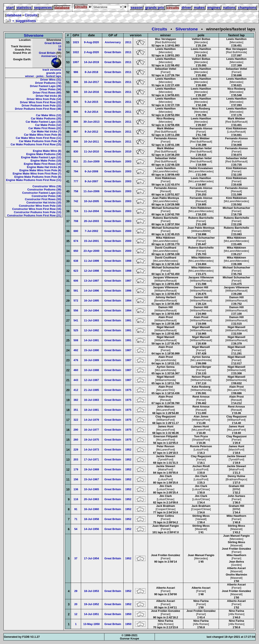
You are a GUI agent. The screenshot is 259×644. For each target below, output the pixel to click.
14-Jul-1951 (91, 614)
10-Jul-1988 (91, 370)
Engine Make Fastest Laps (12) (41, 157)
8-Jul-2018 (92, 72)
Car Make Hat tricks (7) (46, 131)
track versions (52, 70)
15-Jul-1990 (91, 350)
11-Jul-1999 (91, 261)
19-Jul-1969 (91, 469)
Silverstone (187, 29)
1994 (128, 301)
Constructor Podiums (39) (44, 190)
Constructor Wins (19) (47, 186)
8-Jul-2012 (92, 132)
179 (76, 469)
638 (76, 261)
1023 (76, 42)
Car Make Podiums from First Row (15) (36, 144)
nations (229, 8)
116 (76, 499)
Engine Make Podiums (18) (44, 154)
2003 (128, 161)
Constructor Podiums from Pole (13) (38, 212)
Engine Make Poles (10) (46, 161)
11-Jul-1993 (91, 320)
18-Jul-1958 (91, 519)
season (137, 8)
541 (76, 320)
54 (76, 529)
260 (76, 440)
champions (247, 8)
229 (76, 450)
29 (76, 591)
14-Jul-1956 (91, 529)
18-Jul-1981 (91, 410)
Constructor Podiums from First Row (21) (34, 215)
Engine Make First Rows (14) (42, 164)
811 (76, 161)
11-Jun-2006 (91, 191)
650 (76, 251)
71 (76, 519)
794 (76, 171)
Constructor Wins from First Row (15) (37, 209)
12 (76, 614)
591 (76, 291)
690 (76, 231)
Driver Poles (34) (50, 89)
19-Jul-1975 (91, 440)
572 (76, 301)
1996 (128, 291)
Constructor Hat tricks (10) (44, 202)
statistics (24, 8)
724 (76, 211)
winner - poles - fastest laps (43, 76)
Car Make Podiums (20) (46, 118)
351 (76, 410)
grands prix (155, 8)
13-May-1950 (91, 624)
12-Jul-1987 (91, 380)
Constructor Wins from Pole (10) (40, 206)
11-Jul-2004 (91, 211)
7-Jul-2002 (92, 231)
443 (76, 380)
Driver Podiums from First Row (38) (38, 109)
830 (76, 151)
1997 (128, 281)
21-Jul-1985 (91, 390)
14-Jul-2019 (91, 62)
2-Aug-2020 (92, 52)
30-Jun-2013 (91, 122)
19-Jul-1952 (91, 604)
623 (76, 271)
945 (76, 92)
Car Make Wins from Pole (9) (43, 135)
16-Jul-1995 (91, 301)
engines (214, 8)
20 (76, 604)
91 (76, 509)
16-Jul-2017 (91, 82)
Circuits (31, 15)
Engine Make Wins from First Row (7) (37, 174)
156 (76, 479)
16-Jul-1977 (91, 430)
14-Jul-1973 (91, 450)
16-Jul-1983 (91, 400)
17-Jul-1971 (91, 459)
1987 (128, 350)
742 (76, 201)
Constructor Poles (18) (46, 196)
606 (76, 281)
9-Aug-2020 (92, 42)
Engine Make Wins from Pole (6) (40, 170)
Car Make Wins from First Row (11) (38, 138)
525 (76, 330)
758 (76, 191)
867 (76, 132)
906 (76, 112)
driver (186, 8)
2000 (128, 231)
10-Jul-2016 (91, 92)
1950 (128, 614)
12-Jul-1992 (91, 330)
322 (76, 420)
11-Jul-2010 (91, 151)
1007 (76, 62)
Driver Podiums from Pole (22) (42, 105)
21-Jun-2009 (91, 161)
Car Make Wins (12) (49, 115)
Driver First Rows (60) (47, 93)
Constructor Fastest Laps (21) (42, 193)
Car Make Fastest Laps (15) (43, 122)
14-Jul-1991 (91, 340)
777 (76, 181)
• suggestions (21, 21)
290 (76, 430)
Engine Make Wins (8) (47, 151)
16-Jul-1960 (91, 509)
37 (76, 558)
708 (76, 221)
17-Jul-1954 (91, 558)
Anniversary (49, 56)
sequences (43, 8)
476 (76, 360)
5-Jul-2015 (92, 102)
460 (76, 370)
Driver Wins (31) (51, 80)
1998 (128, 261)
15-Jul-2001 (91, 241)
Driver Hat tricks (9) (49, 96)
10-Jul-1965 (91, 489)
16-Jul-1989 (91, 360)
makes (199, 8)
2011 (128, 42)
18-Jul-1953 (91, 591)
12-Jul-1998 (91, 271)
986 (76, 72)
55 (60, 50)
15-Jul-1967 (91, 479)
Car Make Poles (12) (48, 125)
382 (76, 400)
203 (76, 459)
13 (60, 46)
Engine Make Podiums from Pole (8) (38, 177)
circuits (81, 7)
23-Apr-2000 (91, 251)
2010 (128, 151)
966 (76, 82)
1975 (128, 390)
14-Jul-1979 (91, 420)
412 (76, 390)
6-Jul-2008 (92, 171)
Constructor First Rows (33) (43, 199)
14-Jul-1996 (91, 291)
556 (76, 310)
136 (76, 489)
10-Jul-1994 (91, 310)
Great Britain (53, 43)
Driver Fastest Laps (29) (46, 86)
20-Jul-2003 (91, 221)
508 (76, 340)
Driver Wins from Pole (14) (44, 99)
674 (76, 241)
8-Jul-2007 (92, 181)
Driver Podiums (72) (48, 83)
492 (76, 350)
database (62, 8)
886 (76, 122)
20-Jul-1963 (91, 499)
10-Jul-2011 (91, 142)
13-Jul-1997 (91, 281)
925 (76, 102)
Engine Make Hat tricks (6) (44, 167)
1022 (76, 52)
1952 (128, 450)
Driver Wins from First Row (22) (41, 102)
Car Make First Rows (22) (45, 128)
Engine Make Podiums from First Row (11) (34, 180)
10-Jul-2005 (91, 201)
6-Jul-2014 (92, 112)
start (10, 8)
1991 (128, 320)
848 (76, 142)
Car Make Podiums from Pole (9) (40, 141)
